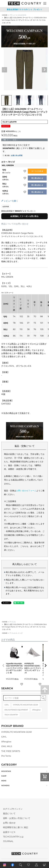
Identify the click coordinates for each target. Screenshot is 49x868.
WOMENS (5, 786)
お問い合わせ (9, 823)
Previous (4, 70)
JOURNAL (8, 841)
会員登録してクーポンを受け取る (24, 216)
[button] (3, 666)
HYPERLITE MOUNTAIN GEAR (17, 732)
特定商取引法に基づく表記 (16, 827)
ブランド (13, 15)
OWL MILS (7, 746)
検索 (43, 698)
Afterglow (6, 742)
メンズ (20, 633)
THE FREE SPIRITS (11, 751)
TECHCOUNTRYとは (13, 837)
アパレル (13, 622)
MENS (4, 781)
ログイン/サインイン (13, 809)
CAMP (4, 776)
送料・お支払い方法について (17, 818)
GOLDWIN (22, 15)
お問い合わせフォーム (26, 491)
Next (44, 70)
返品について (9, 813)
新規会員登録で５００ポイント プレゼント (24, 9)
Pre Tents (6, 756)
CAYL (4, 737)
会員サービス (9, 832)
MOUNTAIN (6, 771)
